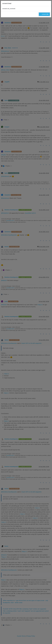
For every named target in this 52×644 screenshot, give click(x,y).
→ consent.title (44, 14)
